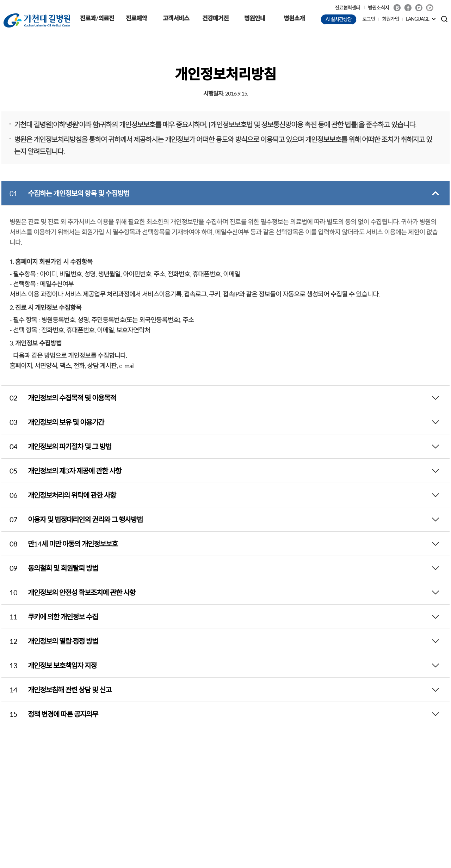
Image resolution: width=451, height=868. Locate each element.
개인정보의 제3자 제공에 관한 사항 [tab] (61, 471)
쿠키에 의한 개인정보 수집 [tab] (50, 617)
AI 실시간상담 (339, 19)
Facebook (408, 8)
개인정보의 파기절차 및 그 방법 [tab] (56, 446)
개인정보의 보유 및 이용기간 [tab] (53, 422)
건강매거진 (215, 18)
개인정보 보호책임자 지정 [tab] (49, 665)
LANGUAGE (418, 19)
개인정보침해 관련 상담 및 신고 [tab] (56, 690)
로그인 (369, 19)
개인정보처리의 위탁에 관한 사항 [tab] (59, 495)
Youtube (419, 8)
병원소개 (294, 18)
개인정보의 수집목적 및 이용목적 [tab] (59, 398)
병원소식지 (378, 8)
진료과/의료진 (97, 18)
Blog (397, 8)
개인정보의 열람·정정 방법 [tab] (50, 641)
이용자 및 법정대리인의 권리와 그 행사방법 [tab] (72, 519)
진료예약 (136, 18)
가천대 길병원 (37, 20)
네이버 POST (430, 8)
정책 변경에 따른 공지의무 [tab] (50, 714)
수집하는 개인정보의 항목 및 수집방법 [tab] (65, 193)
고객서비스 (176, 18)
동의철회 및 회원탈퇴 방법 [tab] (50, 568)
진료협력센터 (347, 8)
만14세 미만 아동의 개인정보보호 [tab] (60, 544)
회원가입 (390, 19)
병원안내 (255, 18)
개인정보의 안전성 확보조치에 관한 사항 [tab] (68, 592)
